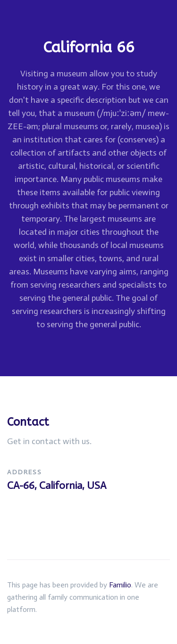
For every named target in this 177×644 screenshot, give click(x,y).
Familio (120, 585)
